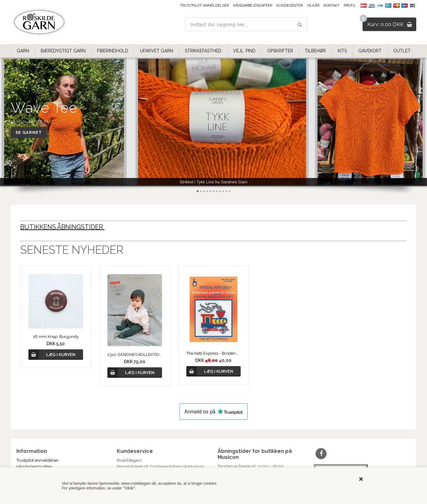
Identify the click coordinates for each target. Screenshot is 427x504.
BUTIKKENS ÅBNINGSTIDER (62, 227)
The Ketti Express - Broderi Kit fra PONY (214, 353)
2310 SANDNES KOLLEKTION (135, 355)
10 (226, 191)
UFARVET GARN (156, 51)
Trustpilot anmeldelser (204, 6)
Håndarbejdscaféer (253, 6)
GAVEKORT (370, 51)
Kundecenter (290, 6)
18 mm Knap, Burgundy (56, 337)
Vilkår (313, 6)
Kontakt (331, 6)
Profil (350, 6)
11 (229, 191)
